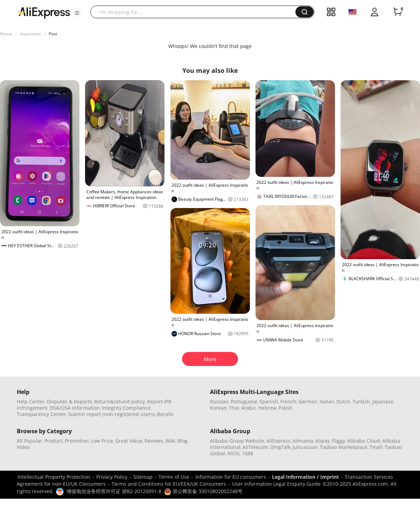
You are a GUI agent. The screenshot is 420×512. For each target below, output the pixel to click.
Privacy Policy (112, 477)
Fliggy (338, 441)
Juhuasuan (305, 447)
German (308, 402)
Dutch (343, 402)
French (288, 402)
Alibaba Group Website (237, 441)
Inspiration (30, 34)
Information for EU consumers (231, 477)
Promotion (77, 441)
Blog (183, 441)
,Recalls (165, 414)
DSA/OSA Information (75, 408)
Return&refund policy (120, 402)
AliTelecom (255, 447)
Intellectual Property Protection (54, 477)
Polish (286, 408)
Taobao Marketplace (344, 447)
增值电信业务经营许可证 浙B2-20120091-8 (114, 491)
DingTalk (280, 447)
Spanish (269, 402)
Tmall (376, 447)
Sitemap (143, 477)
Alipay (323, 441)
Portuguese (244, 402)
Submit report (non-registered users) (111, 414)
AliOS (233, 453)
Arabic (249, 408)
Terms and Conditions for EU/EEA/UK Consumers (169, 484)
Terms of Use (174, 477)
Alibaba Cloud (364, 441)
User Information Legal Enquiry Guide (276, 484)
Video (23, 447)
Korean (218, 408)
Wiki (170, 441)
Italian (327, 402)
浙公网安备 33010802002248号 (203, 491)
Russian (219, 402)
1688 (247, 453)
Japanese (383, 402)
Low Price (102, 441)
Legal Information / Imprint (305, 477)
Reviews (154, 441)
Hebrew (267, 408)
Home (6, 34)
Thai (234, 408)
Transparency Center (41, 414)
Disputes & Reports (69, 402)
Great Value (129, 441)
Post (53, 34)
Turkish (361, 402)
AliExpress (278, 441)
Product (54, 441)
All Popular (30, 441)
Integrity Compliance (126, 408)
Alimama (303, 441)
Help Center (31, 402)
